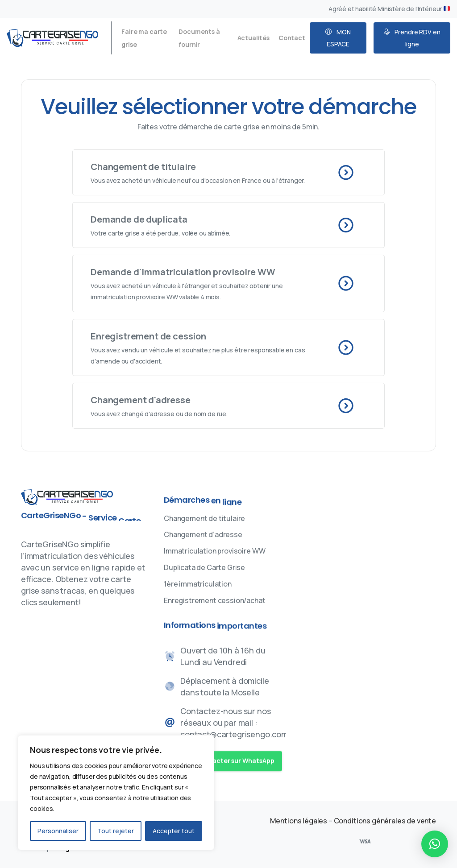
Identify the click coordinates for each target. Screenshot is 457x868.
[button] (435, 844)
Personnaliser (58, 831)
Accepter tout (174, 831)
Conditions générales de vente (385, 821)
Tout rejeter (116, 831)
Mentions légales (299, 821)
